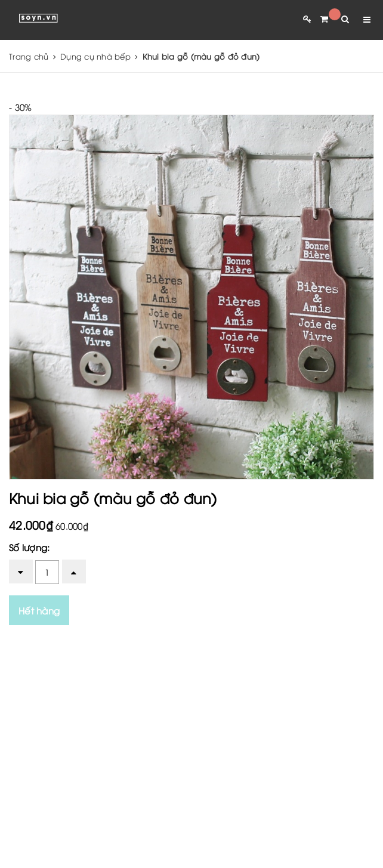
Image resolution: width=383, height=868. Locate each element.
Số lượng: (29, 547)
